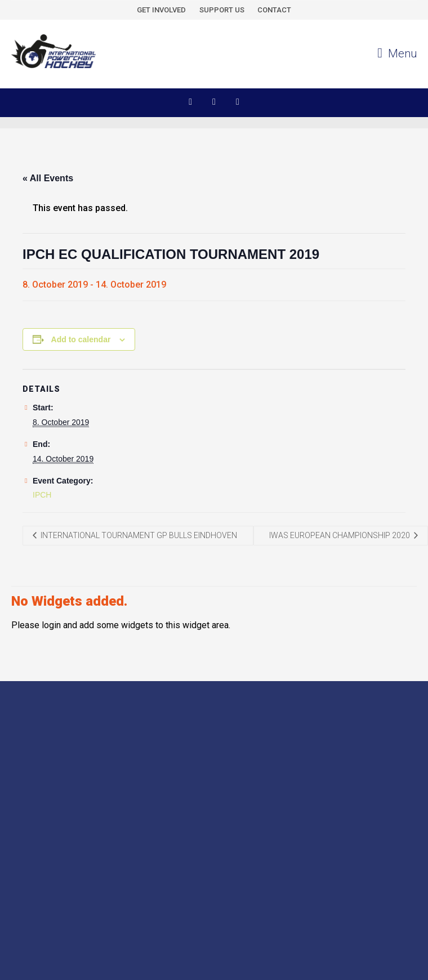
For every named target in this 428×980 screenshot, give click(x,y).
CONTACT (274, 10)
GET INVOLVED (161, 10)
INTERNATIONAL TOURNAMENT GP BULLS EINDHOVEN (138, 535)
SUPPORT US (222, 10)
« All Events (48, 178)
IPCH (42, 495)
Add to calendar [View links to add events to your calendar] (81, 339)
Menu (397, 53)
